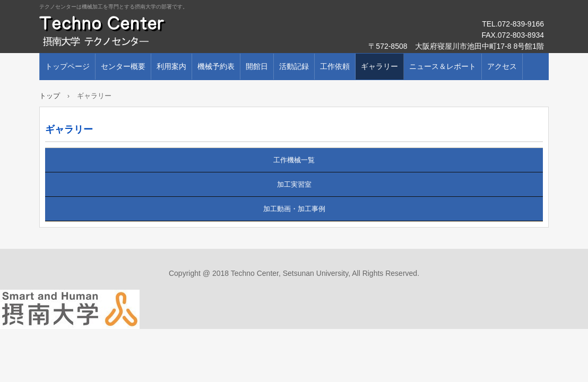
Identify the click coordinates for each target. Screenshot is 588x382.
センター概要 (123, 66)
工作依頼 (335, 66)
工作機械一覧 (294, 160)
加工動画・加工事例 (294, 209)
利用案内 (171, 66)
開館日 (257, 66)
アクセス (502, 66)
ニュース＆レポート (443, 66)
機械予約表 (216, 66)
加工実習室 (294, 184)
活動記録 (294, 66)
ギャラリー (379, 66)
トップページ (67, 66)
